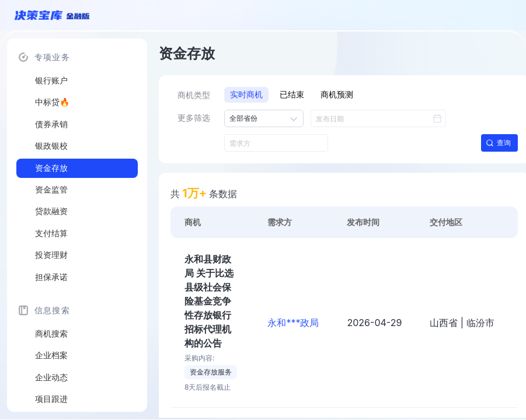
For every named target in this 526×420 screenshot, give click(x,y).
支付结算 (51, 233)
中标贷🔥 (52, 102)
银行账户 (51, 80)
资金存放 (51, 168)
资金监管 (51, 190)
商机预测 (337, 94)
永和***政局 (293, 323)
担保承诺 (51, 277)
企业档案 (51, 355)
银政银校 (51, 146)
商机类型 (194, 95)
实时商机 (246, 94)
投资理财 (51, 255)
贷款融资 (51, 211)
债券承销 (51, 124)
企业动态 (51, 377)
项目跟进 (51, 399)
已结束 (292, 94)
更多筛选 (194, 118)
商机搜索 (51, 334)
